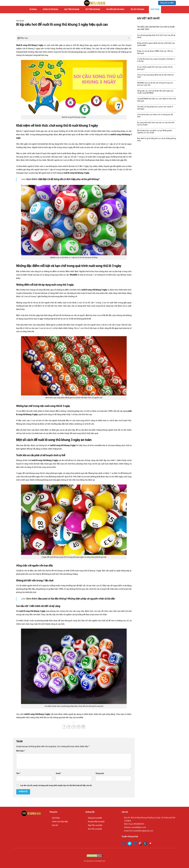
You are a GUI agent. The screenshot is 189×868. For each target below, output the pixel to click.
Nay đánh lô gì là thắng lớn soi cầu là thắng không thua (157, 140)
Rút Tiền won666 (93, 10)
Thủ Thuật (155, 10)
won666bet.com (139, 828)
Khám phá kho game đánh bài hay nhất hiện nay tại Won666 (156, 44)
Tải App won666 (137, 10)
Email (59, 774)
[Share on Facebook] (64, 727)
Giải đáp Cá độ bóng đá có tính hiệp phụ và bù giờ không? (69, 179)
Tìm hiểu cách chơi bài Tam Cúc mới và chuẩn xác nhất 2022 (156, 28)
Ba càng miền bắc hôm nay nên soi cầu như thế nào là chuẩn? (156, 124)
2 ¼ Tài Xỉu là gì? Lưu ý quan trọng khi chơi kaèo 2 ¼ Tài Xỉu (156, 60)
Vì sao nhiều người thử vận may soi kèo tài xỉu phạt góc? (155, 68)
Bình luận (21, 751)
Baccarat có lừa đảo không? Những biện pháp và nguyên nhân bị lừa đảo (76, 599)
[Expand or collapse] (129, 38)
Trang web (100, 774)
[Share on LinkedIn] (83, 727)
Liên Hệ (55, 825)
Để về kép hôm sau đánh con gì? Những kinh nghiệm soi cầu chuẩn (155, 132)
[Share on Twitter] (69, 727)
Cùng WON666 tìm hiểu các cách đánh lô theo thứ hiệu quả (157, 100)
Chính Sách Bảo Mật (60, 822)
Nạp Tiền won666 (72, 10)
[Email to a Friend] (74, 727)
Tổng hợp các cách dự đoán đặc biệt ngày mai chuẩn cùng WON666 (155, 92)
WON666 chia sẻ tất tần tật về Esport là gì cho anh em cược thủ (155, 84)
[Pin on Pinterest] (79, 727)
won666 (33, 10)
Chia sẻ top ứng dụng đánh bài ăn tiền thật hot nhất (156, 76)
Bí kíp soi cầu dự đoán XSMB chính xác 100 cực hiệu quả (155, 52)
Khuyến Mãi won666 (115, 10)
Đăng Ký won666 (51, 10)
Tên (18, 774)
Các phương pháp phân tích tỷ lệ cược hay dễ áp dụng (156, 36)
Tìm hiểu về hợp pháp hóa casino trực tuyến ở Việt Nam (155, 108)
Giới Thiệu (56, 818)
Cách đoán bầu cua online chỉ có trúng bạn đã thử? (155, 116)
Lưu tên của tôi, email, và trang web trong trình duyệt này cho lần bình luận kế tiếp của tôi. (56, 786)
